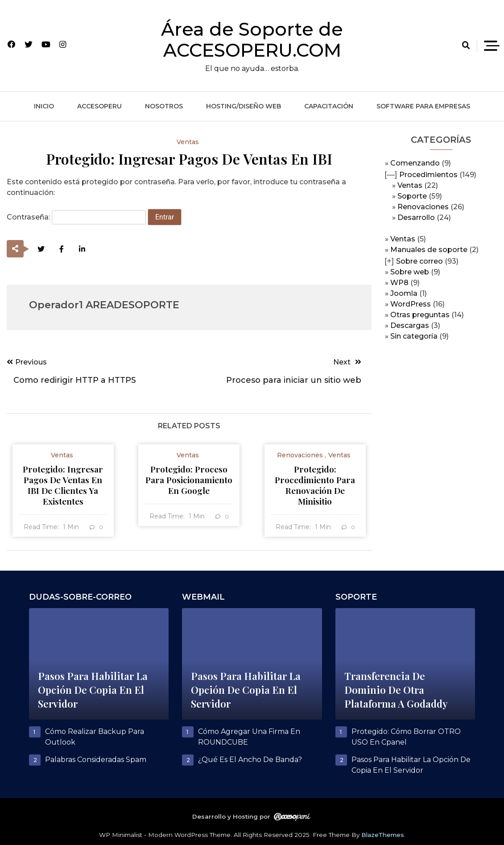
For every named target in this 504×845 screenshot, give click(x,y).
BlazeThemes (383, 835)
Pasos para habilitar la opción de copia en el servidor (93, 690)
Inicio (44, 106)
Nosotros (164, 106)
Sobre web (410, 272)
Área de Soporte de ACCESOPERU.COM (252, 39)
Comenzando (415, 163)
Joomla (404, 293)
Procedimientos (428, 175)
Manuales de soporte (429, 250)
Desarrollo (416, 217)
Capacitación (329, 106)
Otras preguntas (420, 315)
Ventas (410, 185)
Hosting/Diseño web (244, 106)
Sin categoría (414, 336)
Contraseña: (76, 217)
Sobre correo (419, 261)
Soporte (412, 196)
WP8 (399, 283)
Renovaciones (423, 207)
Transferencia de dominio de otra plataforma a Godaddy (396, 690)
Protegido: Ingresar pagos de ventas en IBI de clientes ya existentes (63, 485)
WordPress (411, 304)
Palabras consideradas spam (96, 760)
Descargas (410, 325)
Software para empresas (423, 106)
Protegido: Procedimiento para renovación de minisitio (315, 485)
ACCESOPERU (99, 106)
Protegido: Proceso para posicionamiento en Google (189, 480)
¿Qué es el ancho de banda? (250, 760)
